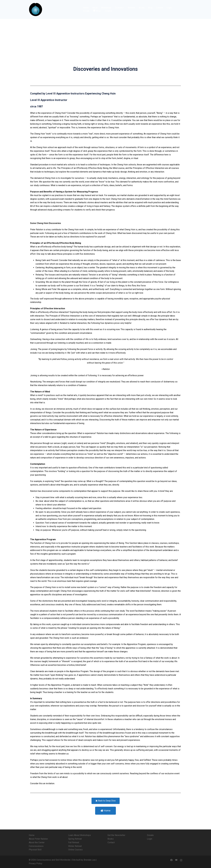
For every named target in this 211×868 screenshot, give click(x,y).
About (95, 8)
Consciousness (36, 846)
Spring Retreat (75, 839)
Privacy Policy (36, 863)
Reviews (131, 8)
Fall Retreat (74, 842)
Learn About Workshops (80, 835)
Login (169, 8)
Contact (160, 8)
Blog (150, 8)
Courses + (120, 8)
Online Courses (75, 850)
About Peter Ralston (38, 839)
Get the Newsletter (116, 835)
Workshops (106, 8)
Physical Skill (35, 850)
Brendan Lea (90, 860)
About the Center (37, 842)
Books (142, 8)
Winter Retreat (75, 846)
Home (86, 8)
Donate (86, 11)
